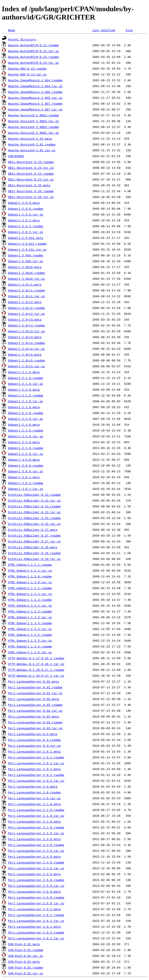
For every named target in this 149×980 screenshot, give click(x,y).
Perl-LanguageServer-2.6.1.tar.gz (36, 921)
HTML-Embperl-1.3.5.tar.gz (30, 641)
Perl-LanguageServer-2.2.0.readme (36, 827)
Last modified (104, 30)
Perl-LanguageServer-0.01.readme (35, 687)
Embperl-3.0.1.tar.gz (26, 489)
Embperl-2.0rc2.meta (25, 302)
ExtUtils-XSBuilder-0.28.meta (33, 547)
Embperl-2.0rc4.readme (27, 343)
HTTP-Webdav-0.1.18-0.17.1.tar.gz (36, 676)
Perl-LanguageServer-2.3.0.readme (36, 845)
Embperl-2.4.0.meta (24, 425)
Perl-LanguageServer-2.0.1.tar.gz (36, 763)
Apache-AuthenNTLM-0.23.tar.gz (34, 63)
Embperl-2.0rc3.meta (25, 319)
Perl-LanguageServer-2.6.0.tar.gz (36, 903)
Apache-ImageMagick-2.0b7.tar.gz (35, 109)
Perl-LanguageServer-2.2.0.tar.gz (36, 833)
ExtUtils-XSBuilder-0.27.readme (34, 535)
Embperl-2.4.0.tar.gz (26, 436)
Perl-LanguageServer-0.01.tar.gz (35, 693)
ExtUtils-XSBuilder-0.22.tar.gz (34, 500)
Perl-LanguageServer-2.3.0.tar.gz (36, 851)
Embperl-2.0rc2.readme (27, 308)
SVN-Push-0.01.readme (26, 950)
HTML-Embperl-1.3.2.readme (30, 600)
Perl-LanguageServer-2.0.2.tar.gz (36, 781)
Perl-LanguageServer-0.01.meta (34, 681)
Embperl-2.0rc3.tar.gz (27, 331)
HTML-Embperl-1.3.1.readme (30, 588)
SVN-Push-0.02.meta (24, 962)
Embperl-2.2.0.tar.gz (26, 401)
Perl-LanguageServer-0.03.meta (34, 716)
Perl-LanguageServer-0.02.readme (35, 705)
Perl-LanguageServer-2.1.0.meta (34, 804)
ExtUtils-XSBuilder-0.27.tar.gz (34, 541)
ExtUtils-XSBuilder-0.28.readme (34, 553)
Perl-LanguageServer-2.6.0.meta (34, 892)
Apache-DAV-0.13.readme (27, 68)
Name (12, 30)
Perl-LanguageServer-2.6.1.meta (34, 909)
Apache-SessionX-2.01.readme (32, 144)
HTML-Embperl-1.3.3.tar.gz (30, 617)
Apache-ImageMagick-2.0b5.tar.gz (35, 98)
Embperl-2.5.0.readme (26, 448)
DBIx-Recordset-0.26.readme (31, 191)
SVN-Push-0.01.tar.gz (26, 956)
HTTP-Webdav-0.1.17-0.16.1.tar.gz (36, 664)
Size (129, 30)
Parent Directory (22, 39)
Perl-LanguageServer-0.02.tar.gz (35, 711)
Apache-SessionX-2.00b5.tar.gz (34, 133)
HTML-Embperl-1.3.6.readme (30, 646)
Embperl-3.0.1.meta (24, 477)
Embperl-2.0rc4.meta (25, 337)
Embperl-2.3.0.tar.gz (26, 419)
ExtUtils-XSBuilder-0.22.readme (34, 495)
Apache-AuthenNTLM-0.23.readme (34, 57)
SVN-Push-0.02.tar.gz (26, 973)
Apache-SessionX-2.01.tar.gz (32, 150)
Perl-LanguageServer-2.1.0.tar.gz (36, 816)
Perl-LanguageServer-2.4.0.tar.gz (36, 868)
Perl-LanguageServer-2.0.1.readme (36, 757)
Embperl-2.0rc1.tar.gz (27, 296)
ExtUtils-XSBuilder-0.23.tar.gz (34, 512)
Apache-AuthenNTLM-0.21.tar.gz (34, 51)
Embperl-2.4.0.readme (26, 430)
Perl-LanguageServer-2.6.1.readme (36, 915)
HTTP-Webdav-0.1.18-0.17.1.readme (36, 670)
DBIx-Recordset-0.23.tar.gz (31, 168)
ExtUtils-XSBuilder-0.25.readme (34, 518)
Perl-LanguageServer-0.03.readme (35, 722)
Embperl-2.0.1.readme (26, 226)
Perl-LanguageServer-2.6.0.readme (36, 897)
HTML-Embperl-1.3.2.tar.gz (30, 606)
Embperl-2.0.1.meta (24, 220)
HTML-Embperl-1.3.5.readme (30, 635)
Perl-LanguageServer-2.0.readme (34, 792)
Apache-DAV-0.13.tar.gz (27, 74)
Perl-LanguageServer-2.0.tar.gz (34, 798)
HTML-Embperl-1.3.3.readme (30, 611)
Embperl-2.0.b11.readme (27, 244)
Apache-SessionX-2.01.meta (30, 139)
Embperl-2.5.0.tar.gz (26, 454)
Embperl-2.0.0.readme (26, 209)
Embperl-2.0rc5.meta (25, 355)
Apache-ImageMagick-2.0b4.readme (35, 80)
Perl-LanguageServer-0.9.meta (33, 734)
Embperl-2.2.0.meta (24, 390)
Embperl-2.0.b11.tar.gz (27, 249)
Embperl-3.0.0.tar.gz (26, 471)
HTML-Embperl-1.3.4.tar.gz (30, 629)
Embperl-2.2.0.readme (26, 395)
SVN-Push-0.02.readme (26, 967)
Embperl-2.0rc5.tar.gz (27, 366)
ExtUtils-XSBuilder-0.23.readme (34, 506)
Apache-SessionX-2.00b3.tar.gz (34, 121)
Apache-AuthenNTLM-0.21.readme (34, 45)
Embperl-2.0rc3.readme (27, 325)
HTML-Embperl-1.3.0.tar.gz (30, 582)
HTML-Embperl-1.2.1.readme (30, 565)
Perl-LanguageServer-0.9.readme (34, 740)
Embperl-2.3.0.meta (24, 407)
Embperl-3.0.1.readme (26, 483)
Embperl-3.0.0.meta (24, 460)
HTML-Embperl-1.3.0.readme (30, 576)
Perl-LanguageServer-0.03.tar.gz (35, 728)
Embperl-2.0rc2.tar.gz (27, 314)
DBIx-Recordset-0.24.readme (31, 174)
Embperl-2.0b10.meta (25, 267)
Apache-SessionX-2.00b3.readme (34, 115)
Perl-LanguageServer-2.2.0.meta (34, 821)
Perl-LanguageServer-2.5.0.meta (34, 874)
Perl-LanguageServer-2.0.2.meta (34, 769)
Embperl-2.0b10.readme (27, 273)
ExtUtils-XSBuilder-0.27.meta (33, 530)
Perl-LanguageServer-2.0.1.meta (34, 751)
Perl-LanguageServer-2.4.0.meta (34, 857)
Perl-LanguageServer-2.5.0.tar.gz (36, 886)
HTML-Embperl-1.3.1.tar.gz (30, 594)
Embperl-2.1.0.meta (24, 372)
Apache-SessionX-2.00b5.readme (34, 127)
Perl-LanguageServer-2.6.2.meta (34, 927)
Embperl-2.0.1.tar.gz (26, 232)
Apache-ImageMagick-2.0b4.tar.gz (35, 86)
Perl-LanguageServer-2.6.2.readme (36, 932)
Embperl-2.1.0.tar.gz (26, 384)
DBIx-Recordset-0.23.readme (31, 162)
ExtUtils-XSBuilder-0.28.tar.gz (34, 559)
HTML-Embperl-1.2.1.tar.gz (30, 570)
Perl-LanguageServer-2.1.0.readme (36, 810)
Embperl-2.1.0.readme (26, 378)
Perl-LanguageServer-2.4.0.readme (36, 862)
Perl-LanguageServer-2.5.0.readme (36, 880)
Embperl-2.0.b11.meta (26, 238)
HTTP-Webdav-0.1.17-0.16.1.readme (36, 658)
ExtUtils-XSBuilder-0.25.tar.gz (34, 524)
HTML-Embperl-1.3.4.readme (30, 623)
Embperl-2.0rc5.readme (27, 360)
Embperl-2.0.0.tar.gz (26, 214)
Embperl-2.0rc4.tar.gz (27, 349)
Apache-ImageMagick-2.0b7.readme (35, 104)
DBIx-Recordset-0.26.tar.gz (31, 197)
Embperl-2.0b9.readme (26, 255)
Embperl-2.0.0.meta (24, 203)
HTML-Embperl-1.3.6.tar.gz (30, 652)
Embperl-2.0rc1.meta (25, 284)
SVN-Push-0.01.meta (24, 944)
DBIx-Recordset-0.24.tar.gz (31, 179)
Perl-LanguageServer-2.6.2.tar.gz (36, 938)
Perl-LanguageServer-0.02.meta (34, 699)
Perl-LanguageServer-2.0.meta (33, 786)
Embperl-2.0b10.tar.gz (27, 279)
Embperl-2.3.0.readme (26, 413)
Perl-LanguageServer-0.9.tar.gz (34, 746)
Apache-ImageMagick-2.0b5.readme (35, 92)
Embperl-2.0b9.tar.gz (26, 261)
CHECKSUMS (16, 156)
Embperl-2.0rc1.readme (27, 290)
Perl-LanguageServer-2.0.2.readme (36, 775)
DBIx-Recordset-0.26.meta (29, 185)
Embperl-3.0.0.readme (26, 465)
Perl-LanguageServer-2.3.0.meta (34, 839)
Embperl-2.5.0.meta (24, 442)
